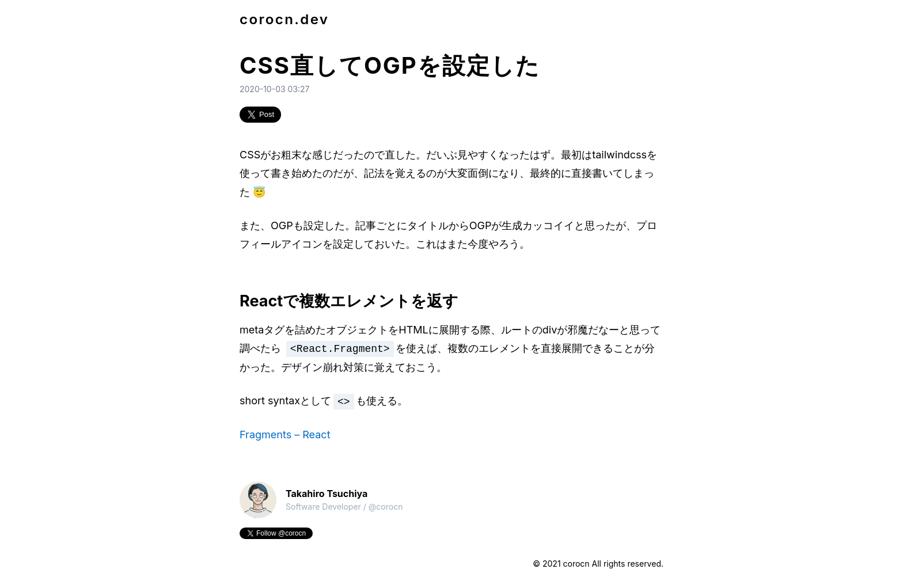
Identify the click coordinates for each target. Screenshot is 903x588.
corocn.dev (284, 19)
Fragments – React (285, 435)
